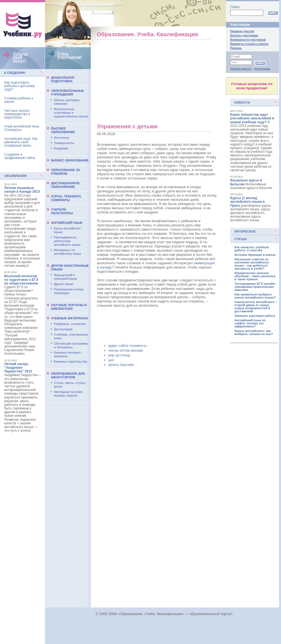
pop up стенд (119, 355)
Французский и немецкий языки (65, 277)
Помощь (236, 48)
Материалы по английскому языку (68, 252)
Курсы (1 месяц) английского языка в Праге (247, 202)
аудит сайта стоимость (127, 346)
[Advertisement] (22, 522)
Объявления (15, 176)
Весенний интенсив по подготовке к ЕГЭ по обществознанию (21, 280)
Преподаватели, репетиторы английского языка (67, 241)
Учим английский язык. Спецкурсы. (22, 128)
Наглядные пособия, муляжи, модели (69, 394)
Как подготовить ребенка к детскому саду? (19, 86)
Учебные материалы (70, 318)
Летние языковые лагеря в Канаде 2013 (22, 190)
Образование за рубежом (66, 172)
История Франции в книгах (255, 255)
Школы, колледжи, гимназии (67, 102)
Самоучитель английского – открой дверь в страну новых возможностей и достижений (256, 307)
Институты (62, 138)
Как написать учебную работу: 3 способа (252, 249)
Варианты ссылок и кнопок (249, 44)
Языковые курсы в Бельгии (246, 182)
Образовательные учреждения (68, 93)
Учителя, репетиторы (62, 211)
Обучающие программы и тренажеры (71, 345)
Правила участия (242, 31)
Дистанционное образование (65, 185)
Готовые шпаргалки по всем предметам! (252, 86)
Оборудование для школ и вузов (68, 375)
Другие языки (64, 284)
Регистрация (262, 69)
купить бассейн (121, 365)
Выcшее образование (63, 130)
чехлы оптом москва (125, 350)
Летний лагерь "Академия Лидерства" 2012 (18, 368)
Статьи (241, 239)
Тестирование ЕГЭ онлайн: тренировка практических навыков (255, 287)
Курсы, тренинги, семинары (66, 198)
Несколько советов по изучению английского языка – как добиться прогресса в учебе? (252, 264)
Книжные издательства (71, 361)
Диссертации (63, 329)
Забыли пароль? (241, 69)
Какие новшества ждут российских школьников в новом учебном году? (252, 118)
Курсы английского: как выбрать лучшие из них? (254, 333)
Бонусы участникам (244, 36)
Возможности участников (248, 40)
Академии (61, 148)
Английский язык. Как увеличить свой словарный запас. (21, 142)
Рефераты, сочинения (70, 324)
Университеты (64, 143)
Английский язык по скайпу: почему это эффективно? (250, 323)
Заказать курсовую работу (255, 316)
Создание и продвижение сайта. (20, 156)
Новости (242, 103)
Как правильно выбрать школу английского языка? (255, 296)
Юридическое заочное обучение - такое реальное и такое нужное (255, 276)
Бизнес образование (70, 160)
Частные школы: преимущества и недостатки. (17, 114)
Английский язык (67, 223)
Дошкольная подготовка (63, 79)
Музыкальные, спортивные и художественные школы (71, 113)
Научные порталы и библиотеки (69, 307)
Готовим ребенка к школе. (19, 100)
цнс (111, 360)
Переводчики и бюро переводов (69, 291)
